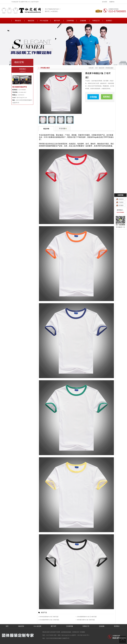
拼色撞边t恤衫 (109, 68)
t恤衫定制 (31, 21)
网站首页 (18, 21)
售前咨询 (121, 199)
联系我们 (109, 21)
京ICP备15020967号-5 (83, 635)
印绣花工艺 (96, 21)
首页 (7, 626)
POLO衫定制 (44, 21)
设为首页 (105, 2)
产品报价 (121, 202)
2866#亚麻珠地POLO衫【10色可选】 (87, 617)
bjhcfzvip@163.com (22, 98)
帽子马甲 (57, 21)
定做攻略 (83, 21)
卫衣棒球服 (70, 21)
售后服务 (121, 205)
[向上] (123, 640)
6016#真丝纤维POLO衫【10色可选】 (49, 620)
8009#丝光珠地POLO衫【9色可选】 (49, 617)
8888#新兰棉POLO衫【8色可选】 (86, 620)
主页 (96, 68)
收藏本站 (112, 2)
